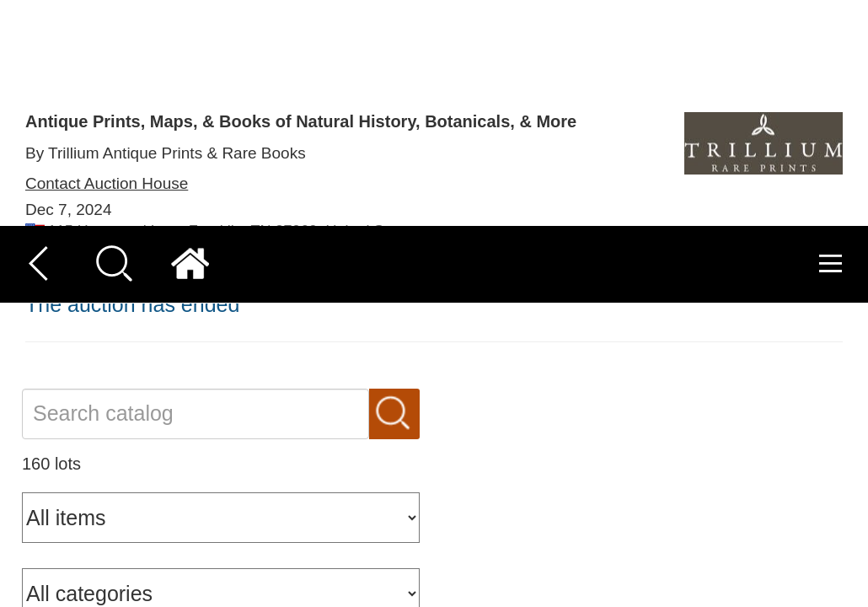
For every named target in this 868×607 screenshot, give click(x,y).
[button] (41, 566)
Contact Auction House (107, 208)
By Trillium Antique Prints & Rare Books (166, 153)
